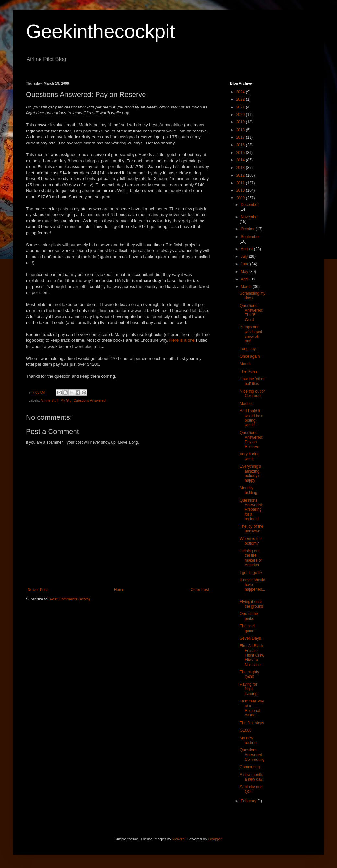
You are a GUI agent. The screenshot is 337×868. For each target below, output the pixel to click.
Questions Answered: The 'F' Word (251, 313)
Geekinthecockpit (100, 31)
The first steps (252, 723)
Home (119, 590)
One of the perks (249, 616)
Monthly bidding (249, 490)
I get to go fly (251, 573)
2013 (241, 168)
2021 (241, 107)
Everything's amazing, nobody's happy (250, 473)
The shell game (248, 628)
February (249, 801)
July (245, 257)
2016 (241, 145)
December (250, 205)
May (245, 272)
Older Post (200, 590)
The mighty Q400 (249, 674)
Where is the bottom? (251, 541)
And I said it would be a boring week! (252, 418)
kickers (178, 839)
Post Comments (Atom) (70, 599)
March (247, 287)
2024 (241, 92)
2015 (241, 153)
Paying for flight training (249, 689)
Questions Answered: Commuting (252, 755)
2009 (241, 198)
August (247, 249)
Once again (250, 356)
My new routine (248, 740)
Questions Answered (89, 400)
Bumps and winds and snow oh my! (251, 334)
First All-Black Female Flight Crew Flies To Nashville (252, 655)
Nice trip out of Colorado (252, 394)
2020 (241, 115)
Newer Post (38, 590)
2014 (241, 160)
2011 (241, 183)
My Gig (66, 400)
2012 (241, 175)
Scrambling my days (253, 296)
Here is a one (182, 340)
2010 (241, 190)
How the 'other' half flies (253, 381)
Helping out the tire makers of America (251, 558)
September (250, 237)
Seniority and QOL (251, 789)
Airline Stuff (49, 400)
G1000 (246, 730)
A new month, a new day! (252, 777)
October (248, 229)
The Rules (249, 371)
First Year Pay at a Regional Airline (252, 708)
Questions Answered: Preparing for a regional (251, 510)
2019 (241, 122)
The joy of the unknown (252, 529)
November (250, 217)
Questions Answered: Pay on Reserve (251, 440)
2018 (241, 130)
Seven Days (250, 638)
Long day (248, 349)
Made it (246, 404)
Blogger (215, 839)
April (245, 279)
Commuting (250, 767)
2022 (241, 99)
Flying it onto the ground (251, 604)
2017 (241, 137)
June (245, 264)
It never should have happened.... (253, 587)
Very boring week (250, 456)
